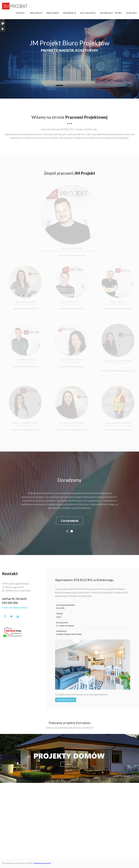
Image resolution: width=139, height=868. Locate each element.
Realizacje (36, 13)
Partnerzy (53, 13)
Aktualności (88, 13)
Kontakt (132, 13)
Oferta (21, 13)
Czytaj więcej (70, 521)
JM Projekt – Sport (111, 13)
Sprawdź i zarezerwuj (66, 700)
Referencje (70, 13)
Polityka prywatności (42, 863)
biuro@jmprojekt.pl (18, 607)
